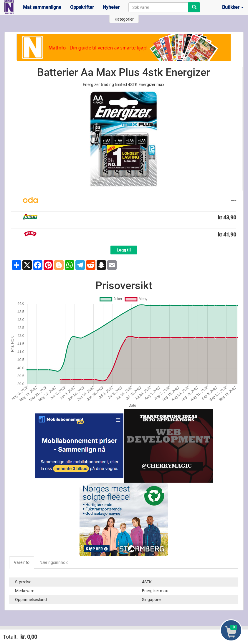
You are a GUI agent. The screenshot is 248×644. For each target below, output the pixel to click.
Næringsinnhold (54, 562)
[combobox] (158, 7)
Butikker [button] (233, 7)
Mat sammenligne (42, 7)
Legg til (124, 250)
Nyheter (111, 7)
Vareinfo (22, 562)
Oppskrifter (82, 7)
